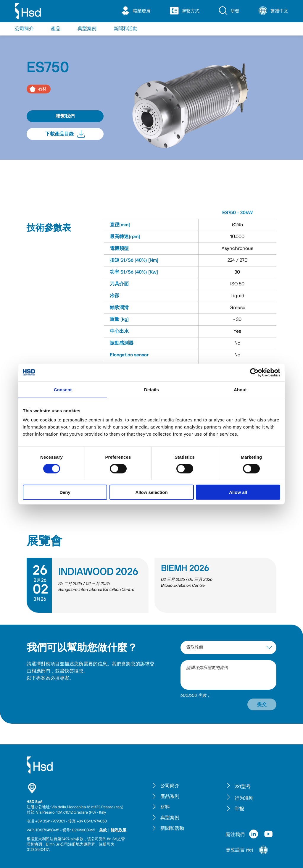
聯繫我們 (65, 116)
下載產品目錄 (65, 134)
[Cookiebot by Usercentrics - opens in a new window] (254, 372)
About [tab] (240, 389)
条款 (103, 830)
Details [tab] (151, 389)
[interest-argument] (228, 648)
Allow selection (151, 492)
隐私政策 (119, 830)
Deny (65, 492)
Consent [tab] (63, 389)
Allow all (238, 492)
